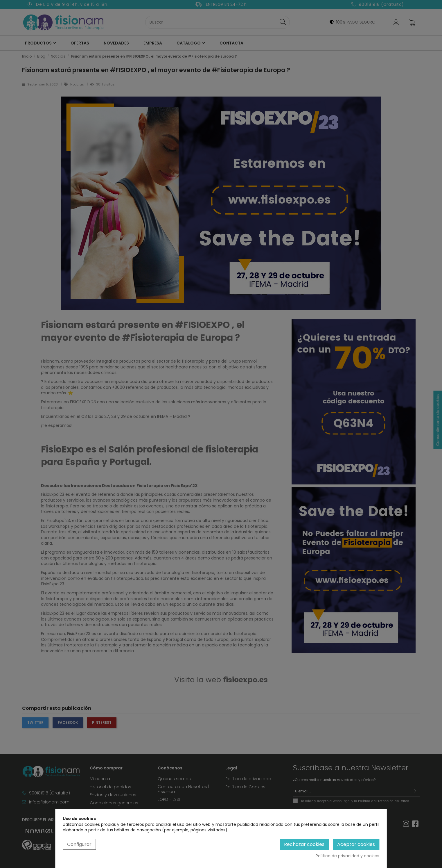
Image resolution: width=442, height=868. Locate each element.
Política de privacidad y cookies (347, 856)
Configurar (79, 844)
